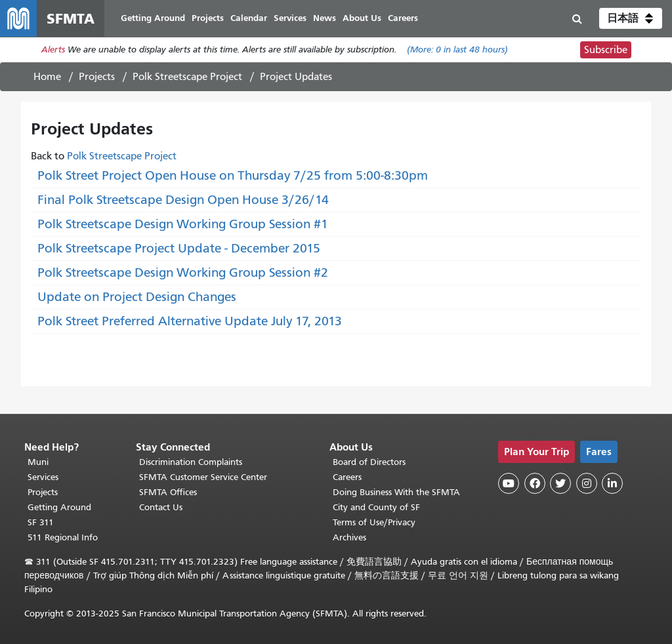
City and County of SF (376, 507)
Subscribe (606, 50)
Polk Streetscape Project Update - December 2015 (179, 248)
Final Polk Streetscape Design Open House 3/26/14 (183, 200)
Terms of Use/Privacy (374, 522)
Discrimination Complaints (191, 462)
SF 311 (41, 522)
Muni (38, 462)
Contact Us (161, 507)
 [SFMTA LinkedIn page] (612, 483)
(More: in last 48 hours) (457, 50)
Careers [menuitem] (403, 18)
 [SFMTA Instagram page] (587, 483)
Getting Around (59, 507)
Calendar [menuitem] (249, 18)
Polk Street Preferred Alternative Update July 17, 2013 (190, 321)
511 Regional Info (63, 537)
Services (43, 477)
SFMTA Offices (168, 492)
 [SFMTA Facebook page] (535, 483)
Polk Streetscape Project (187, 77)
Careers (347, 477)
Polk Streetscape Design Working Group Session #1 (183, 224)
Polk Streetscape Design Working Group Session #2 (183, 272)
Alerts (53, 50)
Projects (97, 77)
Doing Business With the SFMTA (396, 492)
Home (47, 77)
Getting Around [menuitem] (153, 18)
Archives (349, 537)
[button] (631, 18)
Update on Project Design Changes (137, 297)
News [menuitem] (325, 18)
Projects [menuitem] (208, 18)
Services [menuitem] (290, 18)
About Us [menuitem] (362, 18)
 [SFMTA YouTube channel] (509, 483)
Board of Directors (369, 462)
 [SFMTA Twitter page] (560, 483)
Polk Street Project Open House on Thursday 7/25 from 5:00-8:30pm (233, 175)
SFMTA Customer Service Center (203, 477)
